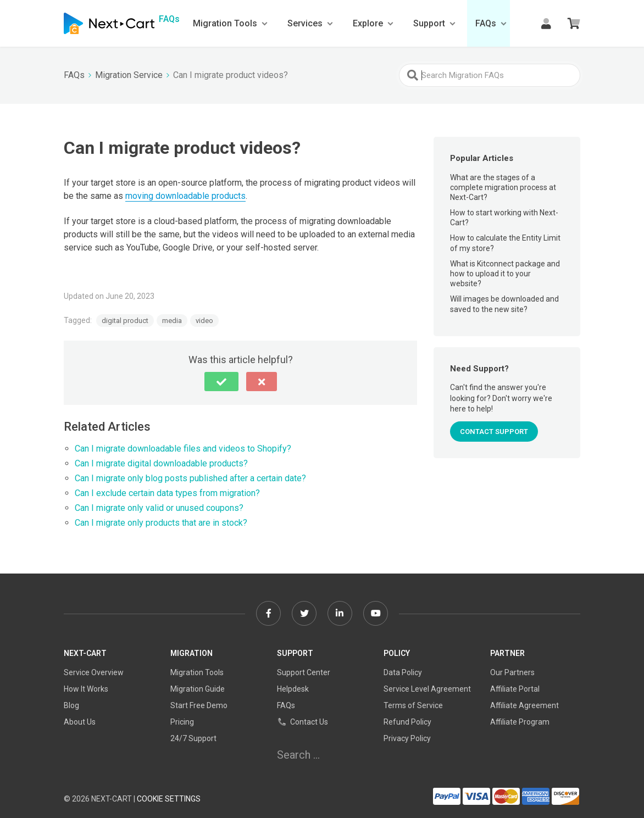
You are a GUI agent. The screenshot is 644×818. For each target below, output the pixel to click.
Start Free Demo (199, 705)
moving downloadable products (185, 196)
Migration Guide (198, 689)
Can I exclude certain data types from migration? (167, 493)
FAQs (486, 23)
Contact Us (302, 722)
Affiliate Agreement (524, 705)
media (172, 321)
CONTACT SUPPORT (494, 432)
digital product (125, 321)
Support (429, 23)
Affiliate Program (520, 722)
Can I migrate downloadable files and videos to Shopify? (183, 449)
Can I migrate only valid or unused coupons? (159, 508)
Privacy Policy (407, 738)
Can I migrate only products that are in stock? (161, 523)
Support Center (304, 672)
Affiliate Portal (515, 689)
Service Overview (94, 672)
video (204, 321)
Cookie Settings (169, 799)
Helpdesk (293, 689)
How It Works (86, 689)
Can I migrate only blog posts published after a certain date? (190, 478)
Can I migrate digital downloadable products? (161, 463)
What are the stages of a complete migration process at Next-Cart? (503, 187)
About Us (80, 722)
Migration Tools (225, 23)
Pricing (182, 722)
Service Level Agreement (427, 689)
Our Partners (512, 672)
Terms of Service (413, 705)
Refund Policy (407, 722)
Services (305, 23)
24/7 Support (193, 738)
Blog (71, 705)
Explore (368, 23)
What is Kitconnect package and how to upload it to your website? (505, 274)
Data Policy (403, 672)
